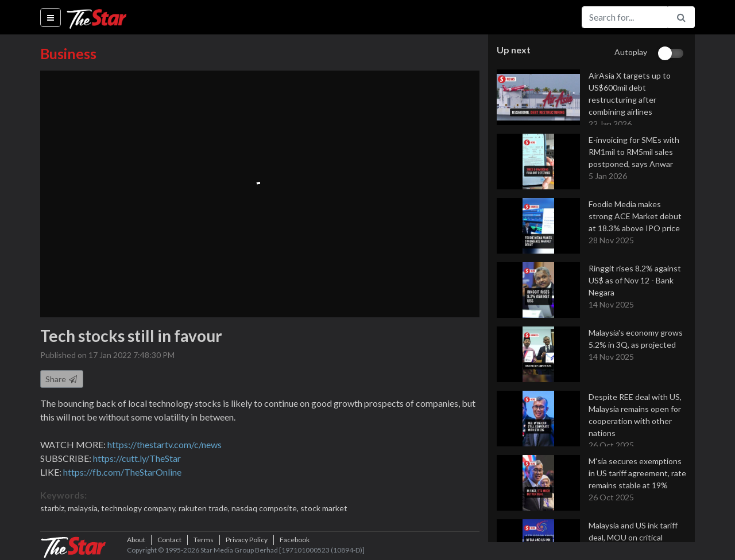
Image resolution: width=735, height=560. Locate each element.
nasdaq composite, (266, 508)
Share (62, 379)
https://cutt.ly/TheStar (137, 458)
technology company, (140, 508)
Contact (169, 540)
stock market (324, 508)
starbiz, (54, 508)
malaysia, (84, 508)
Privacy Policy (247, 540)
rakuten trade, (205, 508)
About (136, 540)
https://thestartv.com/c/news (165, 444)
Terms (204, 540)
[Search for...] (625, 17)
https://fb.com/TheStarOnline (122, 472)
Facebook (295, 540)
